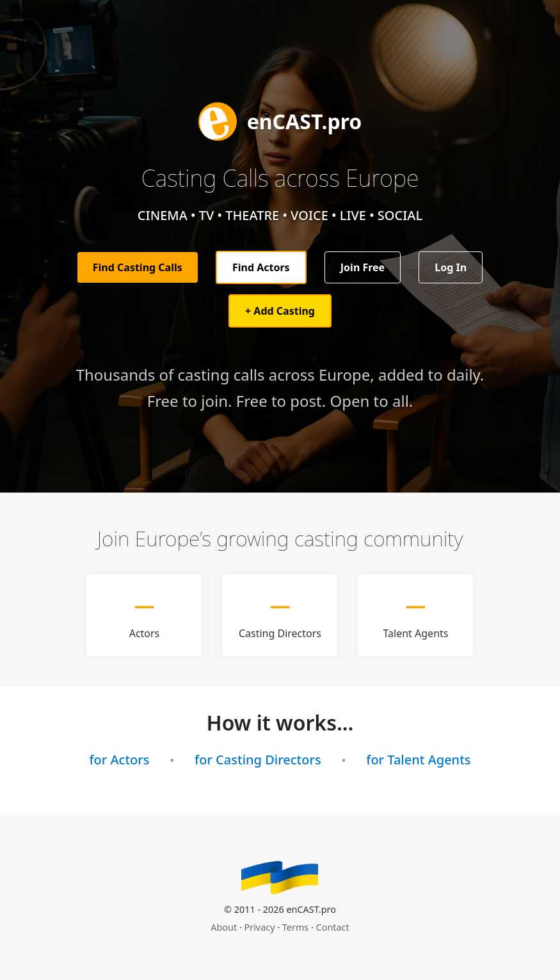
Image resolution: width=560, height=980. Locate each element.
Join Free (363, 267)
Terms (295, 927)
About (224, 927)
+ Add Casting (280, 311)
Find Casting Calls (138, 267)
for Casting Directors (258, 760)
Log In (451, 267)
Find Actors (261, 267)
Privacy (260, 927)
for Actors (119, 760)
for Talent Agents (418, 760)
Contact (333, 927)
